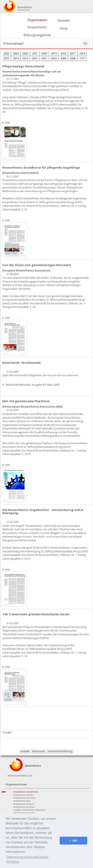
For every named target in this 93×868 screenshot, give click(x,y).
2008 (73, 58)
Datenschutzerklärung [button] (60, 751)
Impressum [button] (39, 751)
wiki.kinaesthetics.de (20, 775)
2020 (45, 53)
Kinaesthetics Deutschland (26, 792)
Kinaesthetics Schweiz (24, 795)
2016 (82, 53)
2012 (35, 58)
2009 (64, 58)
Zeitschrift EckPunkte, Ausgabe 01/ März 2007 (32, 385)
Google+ (7, 732)
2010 (54, 58)
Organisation (37, 20)
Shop (64, 28)
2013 (26, 58)
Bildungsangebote (37, 35)
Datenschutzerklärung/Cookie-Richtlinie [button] (28, 859)
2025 (7, 53)
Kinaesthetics (37, 27)
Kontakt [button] (25, 751)
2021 (35, 53)
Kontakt (64, 20)
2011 (45, 58)
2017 (73, 53)
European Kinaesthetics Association (29, 810)
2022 (26, 53)
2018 (64, 53)
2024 (16, 53)
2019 (54, 53)
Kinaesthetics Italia (22, 801)
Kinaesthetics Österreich (25, 798)
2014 (16, 58)
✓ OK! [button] (73, 841)
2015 (7, 58)
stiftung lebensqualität (24, 813)
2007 (82, 58)
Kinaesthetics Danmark (24, 807)
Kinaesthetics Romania (24, 804)
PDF (8, 123)
